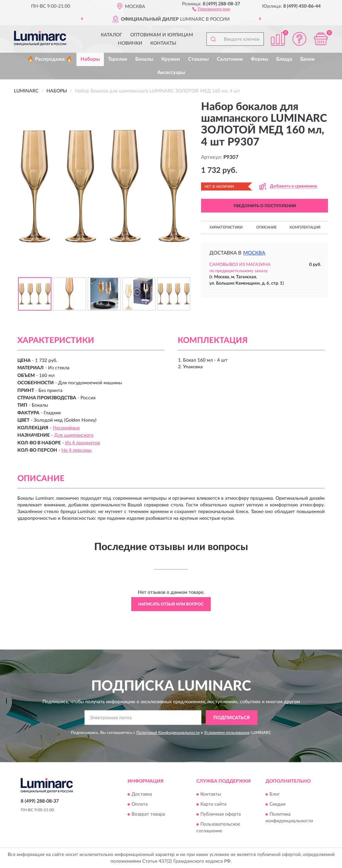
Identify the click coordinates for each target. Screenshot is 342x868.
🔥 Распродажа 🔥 (50, 59)
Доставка (142, 794)
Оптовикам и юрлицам (162, 35)
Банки (307, 59)
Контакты (163, 43)
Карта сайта (213, 804)
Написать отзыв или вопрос (171, 604)
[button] (211, 9)
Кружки (171, 59)
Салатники (230, 59)
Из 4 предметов (82, 443)
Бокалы (144, 59)
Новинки (130, 43)
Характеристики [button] (226, 227)
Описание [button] (266, 227)
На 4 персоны (76, 450)
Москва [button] (254, 253)
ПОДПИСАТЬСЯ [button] (232, 718)
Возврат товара (148, 814)
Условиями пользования (227, 733)
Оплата (140, 804)
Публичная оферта (221, 814)
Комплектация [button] (305, 227)
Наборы (90, 59)
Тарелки (118, 59)
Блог (275, 794)
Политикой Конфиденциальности (168, 733)
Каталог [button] (112, 35)
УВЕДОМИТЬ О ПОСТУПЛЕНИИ (265, 206)
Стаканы (198, 59)
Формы (260, 59)
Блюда (284, 59)
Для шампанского (74, 435)
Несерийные (66, 428)
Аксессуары (171, 73)
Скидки (278, 804)
